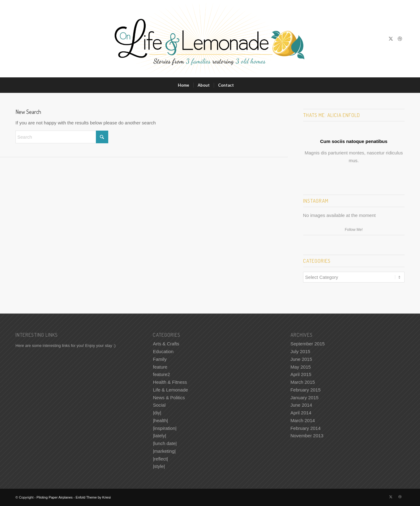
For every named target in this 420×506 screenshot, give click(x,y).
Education (163, 351)
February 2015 (306, 390)
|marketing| (164, 451)
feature (160, 367)
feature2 (161, 374)
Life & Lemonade (170, 390)
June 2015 (301, 359)
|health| (160, 420)
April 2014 (301, 413)
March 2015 (303, 382)
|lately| (159, 436)
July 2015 (300, 351)
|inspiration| (165, 428)
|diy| (157, 413)
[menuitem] (184, 85)
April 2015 (301, 374)
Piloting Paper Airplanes (55, 497)
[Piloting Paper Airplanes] (210, 39)
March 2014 (303, 420)
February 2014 (306, 428)
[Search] (242, 85)
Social (159, 405)
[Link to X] (391, 39)
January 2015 (304, 398)
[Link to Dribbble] (400, 39)
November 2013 (307, 436)
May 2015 (301, 367)
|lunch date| (165, 443)
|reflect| (160, 459)
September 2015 (308, 344)
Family (160, 359)
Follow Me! (354, 230)
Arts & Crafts (166, 344)
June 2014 (301, 405)
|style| (159, 466)
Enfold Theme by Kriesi (93, 497)
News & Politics (169, 398)
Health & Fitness (170, 382)
